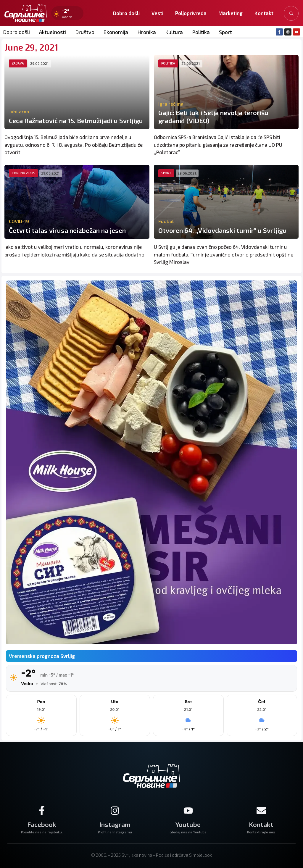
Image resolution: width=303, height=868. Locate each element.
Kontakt (264, 13)
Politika (201, 32)
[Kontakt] (261, 811)
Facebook (42, 824)
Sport (225, 32)
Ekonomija (116, 32)
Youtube (188, 824)
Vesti (157, 13)
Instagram (115, 824)
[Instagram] (115, 811)
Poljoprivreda (191, 13)
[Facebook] (42, 811)
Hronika (147, 32)
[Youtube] (188, 811)
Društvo (85, 32)
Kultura (174, 32)
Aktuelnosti (53, 32)
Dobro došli (126, 13)
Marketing (231, 13)
